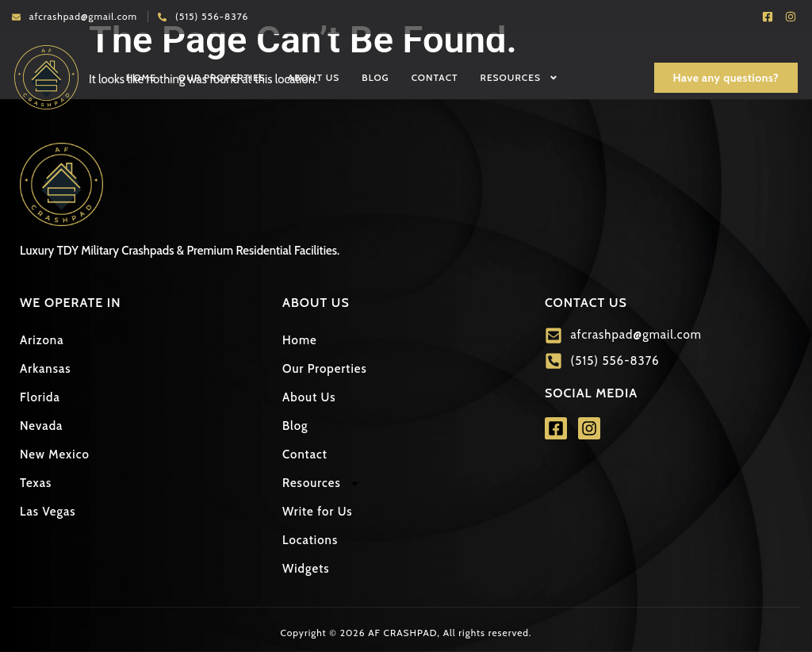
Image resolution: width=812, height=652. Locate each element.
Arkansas (46, 369)
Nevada (41, 426)
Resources (519, 78)
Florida (40, 397)
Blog (375, 77)
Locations (310, 540)
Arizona (42, 340)
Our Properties (222, 77)
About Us (314, 77)
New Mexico (55, 454)
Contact (435, 77)
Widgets (306, 569)
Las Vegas (48, 512)
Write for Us (318, 512)
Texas (36, 483)
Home (141, 77)
